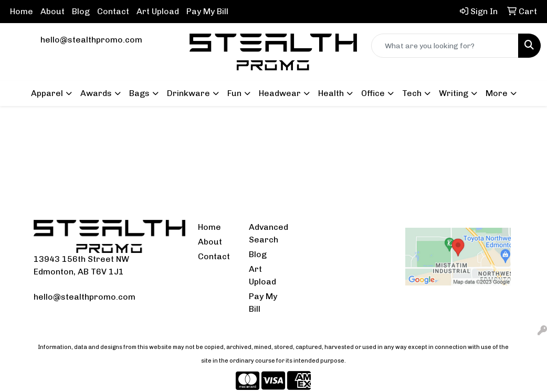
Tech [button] (412, 93)
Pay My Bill (207, 11)
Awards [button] (96, 93)
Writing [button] (454, 93)
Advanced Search (268, 233)
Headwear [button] (280, 93)
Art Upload (158, 11)
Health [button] (331, 93)
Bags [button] (139, 93)
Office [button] (373, 93)
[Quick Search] (445, 46)
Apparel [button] (47, 93)
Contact (113, 11)
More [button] (497, 93)
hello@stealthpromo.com (91, 40)
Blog (81, 11)
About (52, 11)
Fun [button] (234, 93)
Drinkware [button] (188, 93)
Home (22, 11)
